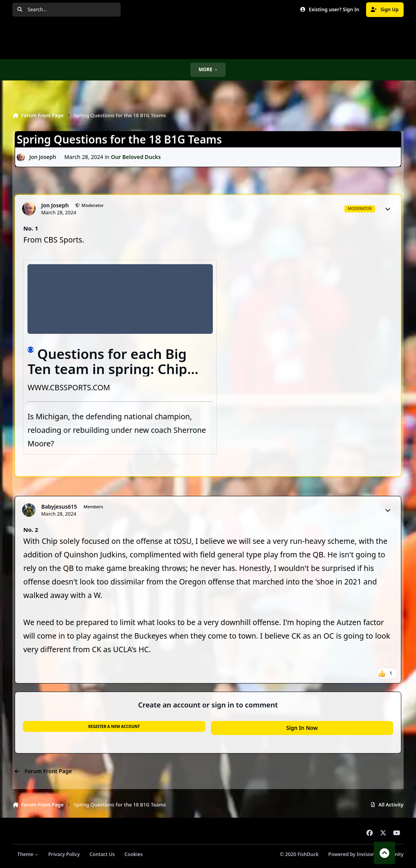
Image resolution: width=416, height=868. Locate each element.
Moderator (92, 205)
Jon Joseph (43, 157)
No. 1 (31, 228)
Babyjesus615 (59, 507)
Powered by (366, 854)
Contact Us (102, 854)
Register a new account (114, 726)
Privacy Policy (64, 854)
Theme (28, 854)
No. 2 (31, 530)
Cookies (134, 854)
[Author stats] (388, 209)
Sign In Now (302, 728)
